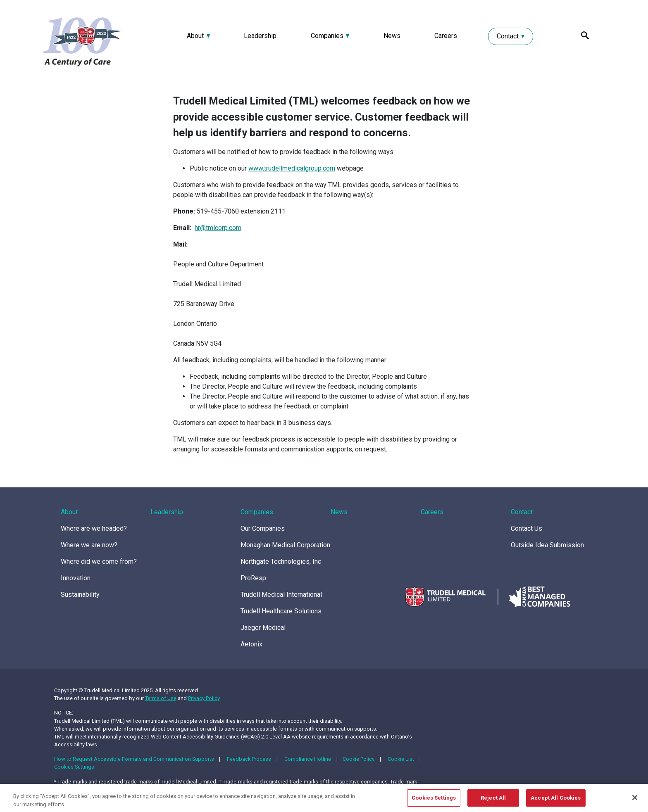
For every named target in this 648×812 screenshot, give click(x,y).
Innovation (76, 578)
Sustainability (80, 595)
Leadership (260, 36)
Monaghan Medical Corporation (285, 545)
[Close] (635, 800)
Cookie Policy (359, 759)
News (392, 36)
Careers (446, 36)
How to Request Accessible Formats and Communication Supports (134, 759)
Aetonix (251, 644)
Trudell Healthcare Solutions (281, 611)
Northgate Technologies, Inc (281, 562)
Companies (327, 36)
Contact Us (526, 528)
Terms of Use (161, 698)
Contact (508, 36)
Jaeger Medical (263, 628)
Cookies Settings (74, 767)
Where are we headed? (94, 528)
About (195, 36)
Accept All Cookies (556, 801)
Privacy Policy (204, 698)
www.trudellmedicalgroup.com (292, 168)
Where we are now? (89, 545)
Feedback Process (249, 759)
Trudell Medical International (281, 595)
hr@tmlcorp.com (218, 228)
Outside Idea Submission (547, 545)
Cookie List (401, 759)
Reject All (493, 801)
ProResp (253, 578)
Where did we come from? (99, 562)
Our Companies (263, 528)
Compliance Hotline (308, 759)
